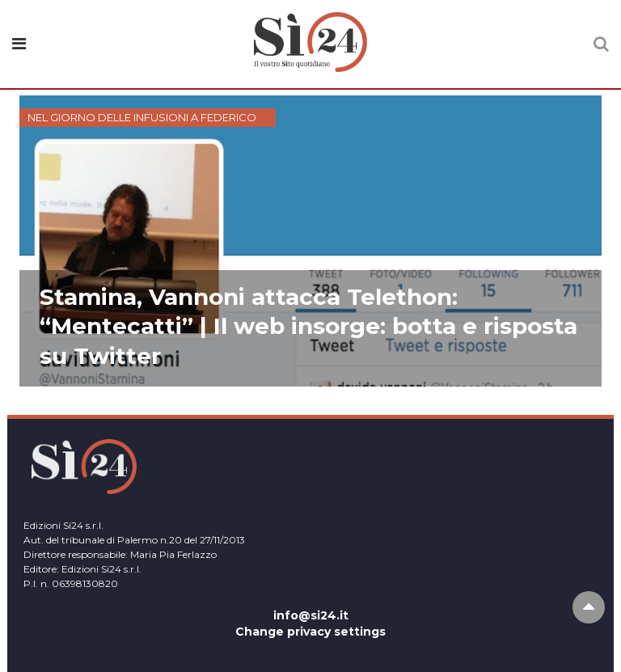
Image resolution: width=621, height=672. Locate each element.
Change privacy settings (310, 632)
